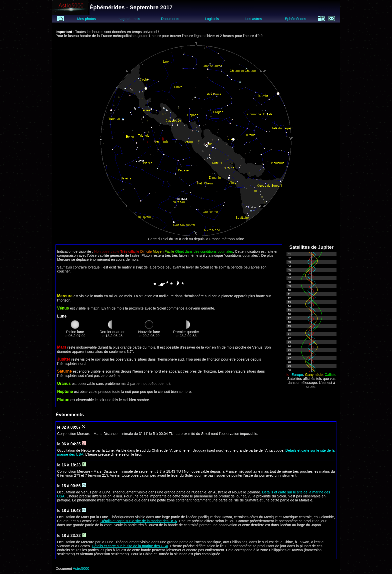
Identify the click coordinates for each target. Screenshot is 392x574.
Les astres (254, 19)
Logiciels (212, 19)
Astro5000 (81, 568)
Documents (170, 19)
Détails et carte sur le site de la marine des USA (139, 521)
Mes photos (86, 19)
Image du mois (128, 19)
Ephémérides (296, 19)
